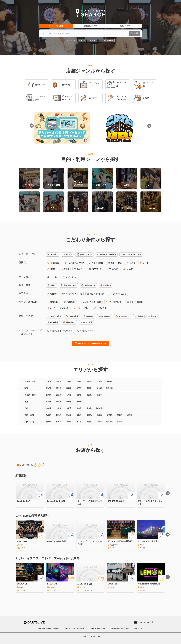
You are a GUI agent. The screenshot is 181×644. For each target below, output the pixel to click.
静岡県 (59, 402)
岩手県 (69, 381)
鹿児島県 (109, 422)
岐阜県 (48, 402)
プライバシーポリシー (97, 629)
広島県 (79, 415)
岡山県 (69, 415)
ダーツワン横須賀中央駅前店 (120, 541)
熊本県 (79, 422)
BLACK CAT (52, 584)
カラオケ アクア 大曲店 (148, 541)
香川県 (109, 415)
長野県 (99, 395)
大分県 (89, 422)
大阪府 (69, 408)
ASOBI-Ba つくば (85, 584)
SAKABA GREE (23, 584)
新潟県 (48, 395)
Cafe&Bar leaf (23, 501)
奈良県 (89, 408)
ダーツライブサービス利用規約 (48, 629)
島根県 (59, 415)
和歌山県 (99, 408)
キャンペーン (92, 41)
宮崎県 (99, 422)
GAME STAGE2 (23, 541)
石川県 (69, 395)
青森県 (59, 381)
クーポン (82, 41)
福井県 (79, 395)
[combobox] (90, 33)
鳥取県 (48, 415)
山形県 (99, 381)
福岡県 (48, 422)
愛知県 (69, 402)
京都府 (59, 408)
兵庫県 (79, 408)
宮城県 (79, 381)
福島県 (109, 381)
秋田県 (89, 381)
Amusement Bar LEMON (149, 584)
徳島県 (99, 415)
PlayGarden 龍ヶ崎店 (56, 541)
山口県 (89, 415)
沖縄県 (120, 422)
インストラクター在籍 (107, 41)
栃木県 (59, 388)
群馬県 (69, 388)
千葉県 (89, 388)
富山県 (59, 395)
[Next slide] (168, 493)
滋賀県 (48, 408)
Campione (112, 584)
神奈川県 (109, 388)
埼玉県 (79, 388)
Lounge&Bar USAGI (56, 501)
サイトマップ (139, 629)
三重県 (79, 402)
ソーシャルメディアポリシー (74, 629)
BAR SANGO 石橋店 (116, 501)
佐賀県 (59, 422)
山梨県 (89, 395)
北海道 (48, 381)
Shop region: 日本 (146, 622)
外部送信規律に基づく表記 (120, 629)
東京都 (99, 388)
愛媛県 (120, 415)
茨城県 (48, 388)
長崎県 (69, 422)
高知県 (130, 415)
